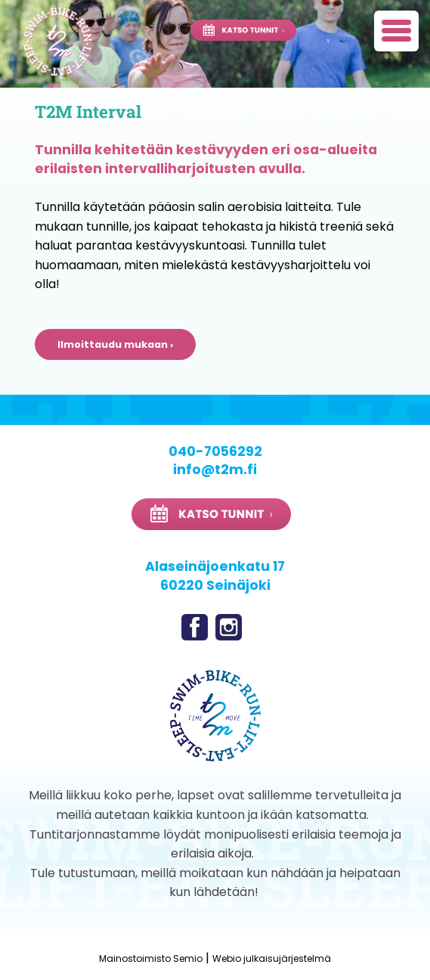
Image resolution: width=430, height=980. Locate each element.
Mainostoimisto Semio (151, 958)
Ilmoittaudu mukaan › (115, 344)
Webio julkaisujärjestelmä (272, 958)
